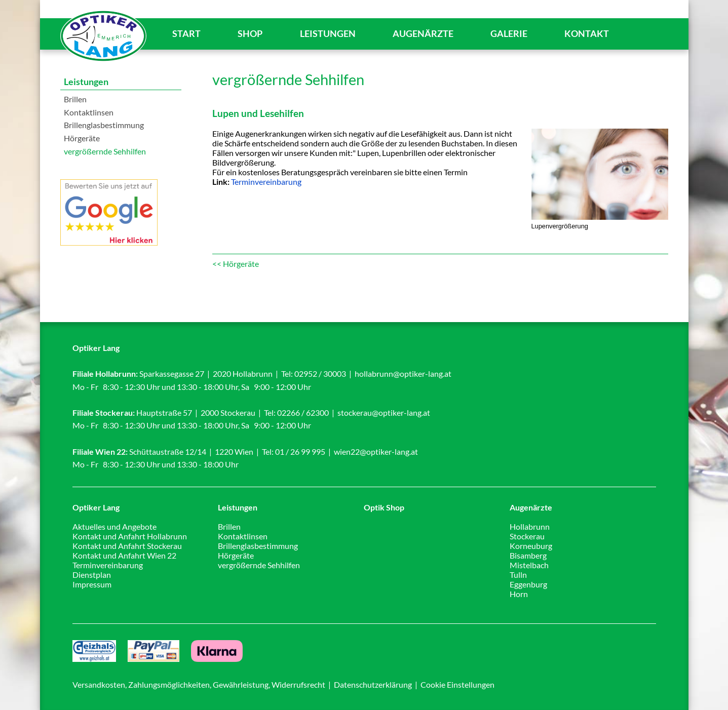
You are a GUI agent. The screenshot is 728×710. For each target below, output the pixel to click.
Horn (519, 594)
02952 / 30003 (320, 373)
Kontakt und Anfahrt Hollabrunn (130, 536)
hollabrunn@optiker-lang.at (403, 373)
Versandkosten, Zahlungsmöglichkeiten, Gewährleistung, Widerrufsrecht (199, 684)
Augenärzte (423, 34)
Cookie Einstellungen (457, 684)
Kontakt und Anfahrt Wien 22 (124, 555)
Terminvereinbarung (266, 182)
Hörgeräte (82, 138)
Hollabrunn (530, 526)
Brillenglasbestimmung (104, 125)
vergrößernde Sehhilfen (105, 151)
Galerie (509, 34)
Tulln (518, 575)
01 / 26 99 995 (300, 451)
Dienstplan (92, 575)
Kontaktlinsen (89, 112)
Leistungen (328, 34)
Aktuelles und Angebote (114, 526)
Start (186, 34)
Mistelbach (529, 565)
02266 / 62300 (303, 412)
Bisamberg (528, 555)
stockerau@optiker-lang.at (384, 412)
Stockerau (527, 536)
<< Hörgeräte (236, 264)
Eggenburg (528, 584)
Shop (250, 34)
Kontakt (587, 34)
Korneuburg (531, 546)
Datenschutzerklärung (373, 684)
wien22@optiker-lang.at (376, 451)
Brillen (75, 99)
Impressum (92, 584)
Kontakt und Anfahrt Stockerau (127, 546)
